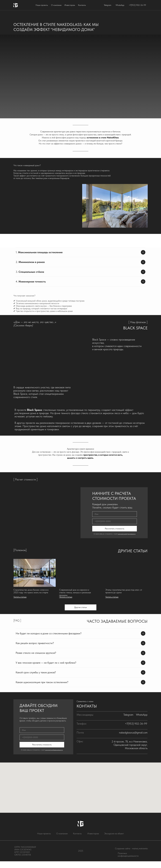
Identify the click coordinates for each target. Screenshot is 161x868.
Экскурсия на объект (114, 834)
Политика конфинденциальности (128, 855)
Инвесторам (70, 5)
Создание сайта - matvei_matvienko (131, 848)
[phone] (115, 521)
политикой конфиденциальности (127, 534)
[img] (35, 573)
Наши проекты (42, 5)
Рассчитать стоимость (115, 529)
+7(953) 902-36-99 (137, 5)
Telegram (108, 5)
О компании (56, 5)
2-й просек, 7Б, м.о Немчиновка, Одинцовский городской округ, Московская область (130, 745)
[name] (115, 514)
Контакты (82, 5)
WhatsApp (120, 5)
